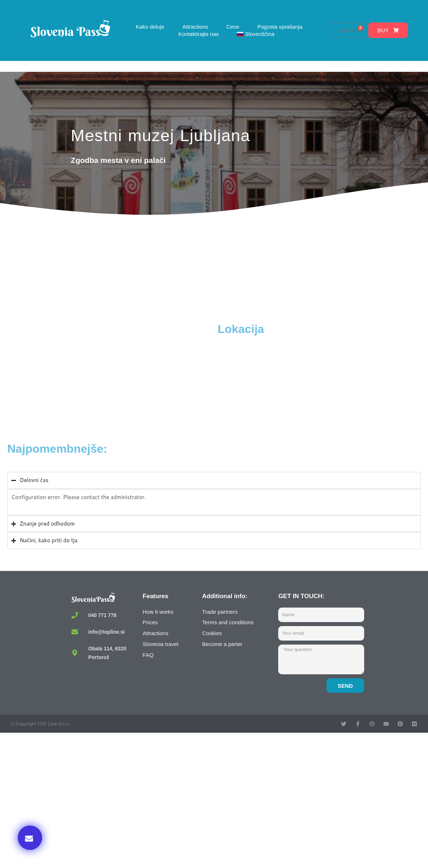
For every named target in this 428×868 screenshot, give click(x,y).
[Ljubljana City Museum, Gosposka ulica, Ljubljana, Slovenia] (111, 376)
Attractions (195, 27)
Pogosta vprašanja (280, 27)
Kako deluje (150, 27)
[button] (30, 838)
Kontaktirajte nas (198, 34)
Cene (233, 27)
